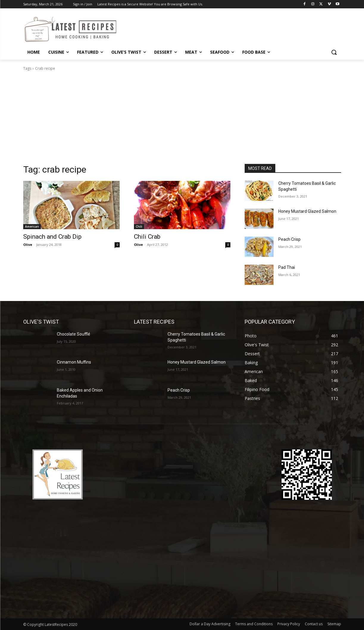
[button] (334, 52)
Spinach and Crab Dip (52, 237)
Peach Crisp (289, 239)
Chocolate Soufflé (74, 334)
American (32, 226)
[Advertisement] (182, 119)
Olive (28, 245)
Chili (139, 226)
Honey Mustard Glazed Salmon (307, 211)
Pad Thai (287, 267)
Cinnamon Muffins (74, 362)
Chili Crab (147, 237)
